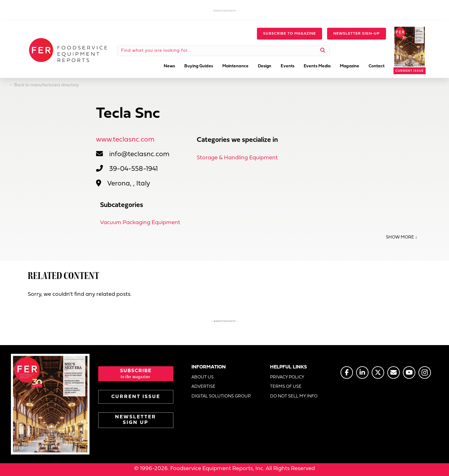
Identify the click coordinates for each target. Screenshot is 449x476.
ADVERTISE (203, 387)
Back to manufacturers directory (46, 85)
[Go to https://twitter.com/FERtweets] (378, 373)
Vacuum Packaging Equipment (140, 223)
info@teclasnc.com (139, 154)
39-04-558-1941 (133, 169)
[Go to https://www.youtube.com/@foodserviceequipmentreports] (409, 373)
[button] (290, 34)
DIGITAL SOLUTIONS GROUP (221, 396)
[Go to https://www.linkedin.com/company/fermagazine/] (362, 373)
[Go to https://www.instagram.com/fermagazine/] (425, 373)
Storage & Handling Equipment (237, 158)
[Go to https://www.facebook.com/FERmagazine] (347, 373)
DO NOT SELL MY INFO (294, 396)
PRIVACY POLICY (287, 377)
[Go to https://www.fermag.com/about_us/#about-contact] (393, 373)
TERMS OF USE (286, 387)
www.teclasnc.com (125, 140)
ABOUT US (203, 377)
